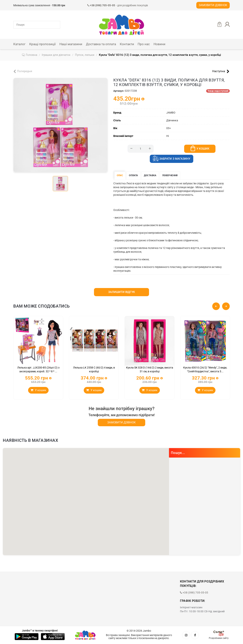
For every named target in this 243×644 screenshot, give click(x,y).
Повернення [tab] (170, 175)
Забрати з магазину (172, 159)
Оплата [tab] (133, 175)
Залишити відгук (122, 292)
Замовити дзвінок (213, 5)
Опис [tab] (120, 175)
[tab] (60, 184)
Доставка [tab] (150, 175)
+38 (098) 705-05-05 (194, 593)
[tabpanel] (60, 125)
